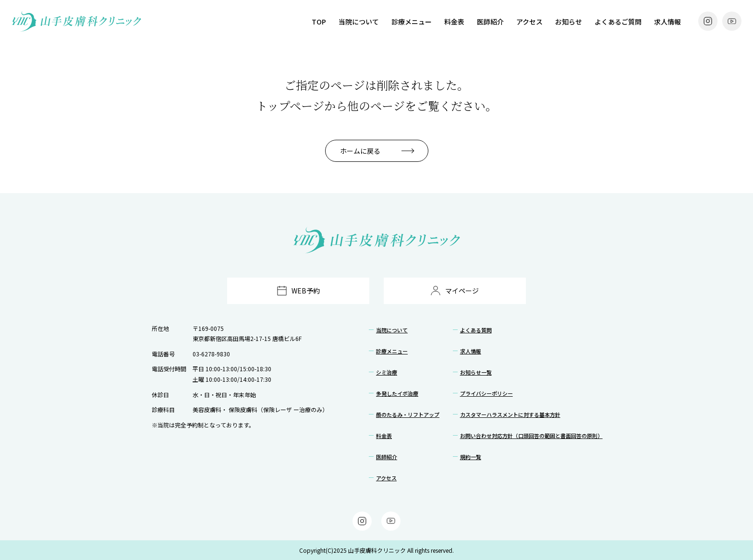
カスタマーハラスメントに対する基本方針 (510, 414)
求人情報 (668, 22)
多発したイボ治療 (397, 393)
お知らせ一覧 (476, 372)
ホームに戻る (360, 151)
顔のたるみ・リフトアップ (408, 414)
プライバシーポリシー (486, 393)
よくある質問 (476, 330)
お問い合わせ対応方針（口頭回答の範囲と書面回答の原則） (531, 436)
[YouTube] (732, 21)
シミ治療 (387, 372)
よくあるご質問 (618, 22)
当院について (359, 22)
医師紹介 (490, 22)
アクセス (529, 22)
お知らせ (569, 22)
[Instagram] (708, 21)
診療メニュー (412, 22)
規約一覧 (471, 457)
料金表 (454, 22)
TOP (319, 22)
